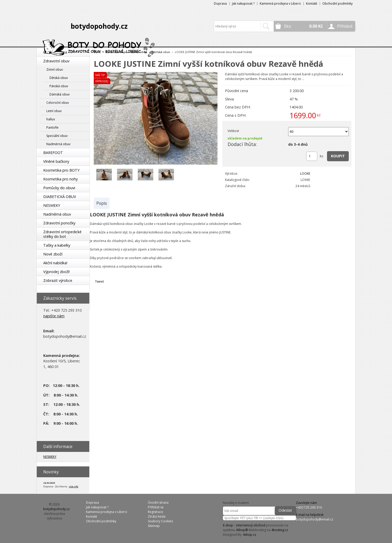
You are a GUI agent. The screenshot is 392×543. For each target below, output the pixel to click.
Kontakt (312, 3)
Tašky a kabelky (57, 245)
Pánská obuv (59, 86)
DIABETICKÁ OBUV (60, 197)
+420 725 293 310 (309, 507)
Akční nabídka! (55, 263)
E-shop (228, 525)
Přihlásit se (156, 507)
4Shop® (242, 530)
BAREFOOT (53, 153)
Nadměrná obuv (58, 144)
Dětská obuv (59, 78)
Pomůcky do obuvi (59, 188)
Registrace (155, 512)
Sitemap (154, 526)
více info (74, 486)
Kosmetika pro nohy (60, 179)
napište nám (54, 316)
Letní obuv (54, 111)
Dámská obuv (60, 94)
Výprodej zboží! (56, 272)
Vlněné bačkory (56, 161)
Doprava (220, 3)
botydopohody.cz (99, 26)
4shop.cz (249, 535)
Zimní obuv (55, 69)
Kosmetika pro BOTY (61, 170)
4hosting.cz (280, 530)
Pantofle (52, 127)
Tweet (99, 281)
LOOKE (305, 174)
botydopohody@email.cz (315, 519)
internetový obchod (251, 525)
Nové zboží (53, 254)
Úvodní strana (158, 502)
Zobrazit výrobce (58, 280)
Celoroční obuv (58, 103)
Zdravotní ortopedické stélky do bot (62, 234)
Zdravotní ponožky (59, 223)
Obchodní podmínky (337, 3)
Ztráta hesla (157, 516)
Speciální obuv (57, 136)
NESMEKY (52, 205)
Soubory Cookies (160, 521)
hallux (51, 119)
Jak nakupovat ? (243, 3)
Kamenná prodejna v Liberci (280, 3)
